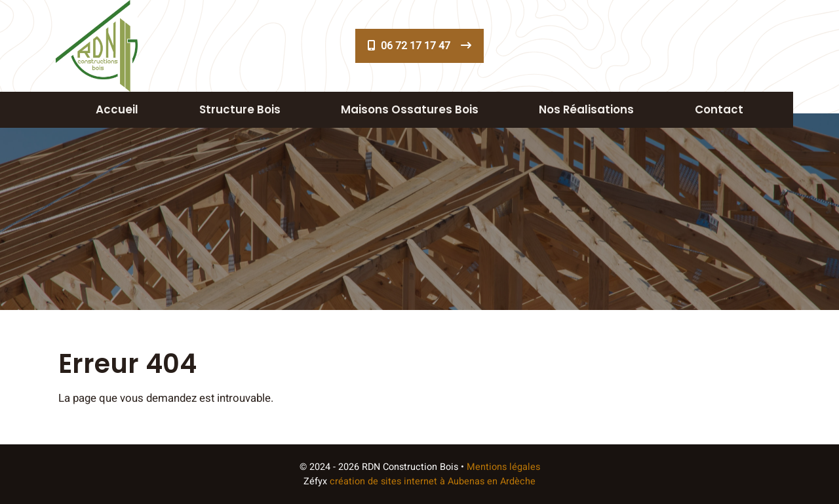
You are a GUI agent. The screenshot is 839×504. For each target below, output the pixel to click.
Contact (719, 109)
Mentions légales (503, 467)
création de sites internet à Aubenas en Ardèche (433, 481)
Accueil (117, 109)
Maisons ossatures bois (410, 109)
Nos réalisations (586, 109)
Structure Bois (240, 109)
